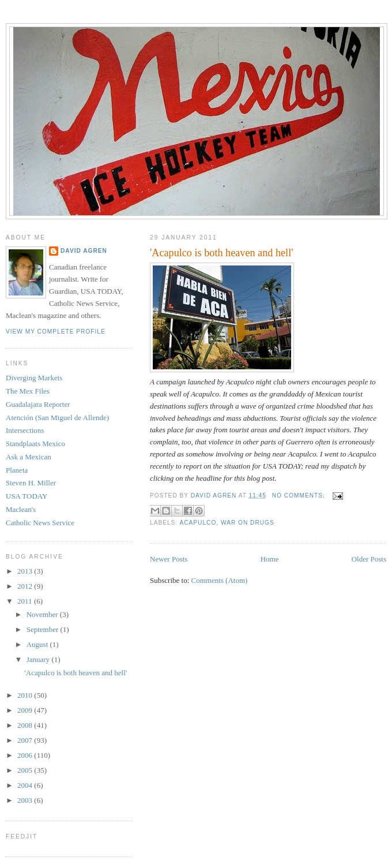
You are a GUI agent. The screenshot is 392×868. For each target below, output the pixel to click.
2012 (26, 586)
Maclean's (21, 509)
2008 (26, 725)
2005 (26, 770)
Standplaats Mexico (35, 444)
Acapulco (198, 523)
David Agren (84, 251)
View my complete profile (56, 332)
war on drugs (248, 523)
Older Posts (369, 559)
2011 (26, 601)
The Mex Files (28, 391)
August (38, 644)
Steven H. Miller (31, 483)
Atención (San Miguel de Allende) (57, 418)
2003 (26, 800)
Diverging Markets (34, 378)
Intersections (25, 430)
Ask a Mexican (29, 457)
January (39, 659)
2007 (26, 740)
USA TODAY (27, 496)
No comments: (300, 495)
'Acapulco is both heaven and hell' (221, 253)
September (44, 629)
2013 (26, 571)
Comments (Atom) (220, 580)
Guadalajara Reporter (38, 404)
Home (270, 559)
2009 (26, 710)
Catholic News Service (40, 523)
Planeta (17, 470)
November (43, 614)
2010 (26, 695)
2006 (26, 755)
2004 (26, 785)
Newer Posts (169, 559)
